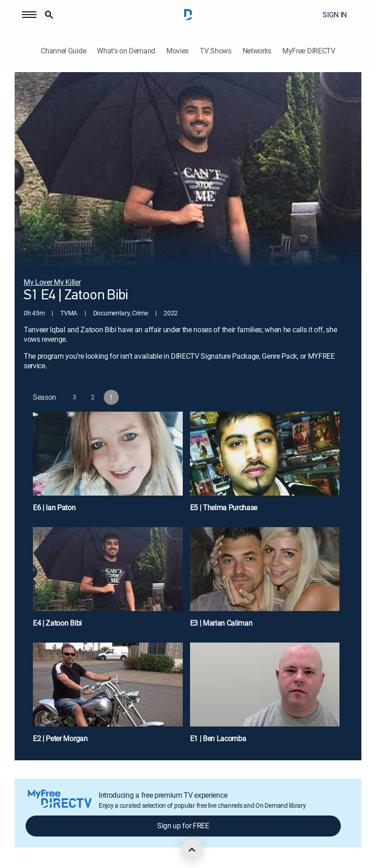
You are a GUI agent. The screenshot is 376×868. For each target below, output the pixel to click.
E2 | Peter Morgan (60, 738)
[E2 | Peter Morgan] (108, 697)
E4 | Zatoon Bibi (57, 623)
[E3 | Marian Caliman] (265, 581)
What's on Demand (126, 51)
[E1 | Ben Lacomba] (265, 697)
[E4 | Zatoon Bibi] (108, 581)
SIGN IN (335, 15)
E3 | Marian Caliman (221, 623)
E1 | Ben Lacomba (218, 738)
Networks (257, 51)
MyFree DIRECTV (309, 51)
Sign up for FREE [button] (183, 826)
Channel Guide (63, 51)
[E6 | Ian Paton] (108, 466)
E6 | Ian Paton (54, 507)
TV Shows (215, 51)
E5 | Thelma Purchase (224, 507)
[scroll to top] (192, 850)
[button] (29, 15)
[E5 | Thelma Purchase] (265, 466)
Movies (177, 51)
